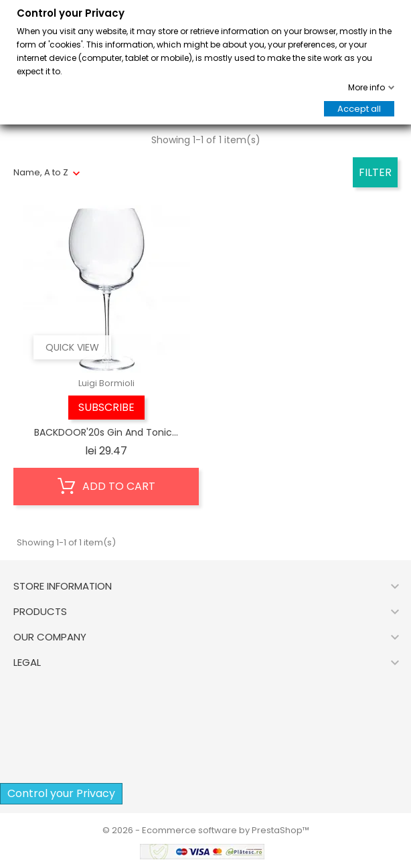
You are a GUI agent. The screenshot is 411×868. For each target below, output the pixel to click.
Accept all (359, 109)
